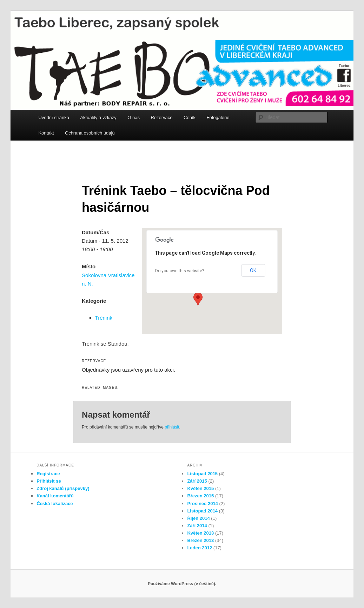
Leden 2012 (200, 548)
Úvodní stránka (54, 117)
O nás (134, 117)
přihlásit (172, 427)
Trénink (104, 318)
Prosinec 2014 (202, 504)
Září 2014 (197, 526)
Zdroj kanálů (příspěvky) (63, 488)
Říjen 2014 (198, 518)
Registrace (48, 474)
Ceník (190, 117)
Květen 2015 (200, 488)
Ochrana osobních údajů (90, 133)
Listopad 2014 (202, 511)
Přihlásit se (49, 481)
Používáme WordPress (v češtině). (182, 584)
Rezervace (161, 117)
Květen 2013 (200, 533)
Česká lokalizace (55, 504)
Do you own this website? (180, 271)
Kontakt (46, 133)
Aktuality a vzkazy (98, 117)
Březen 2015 (200, 496)
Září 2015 (197, 481)
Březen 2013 (200, 540)
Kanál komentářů (55, 496)
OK (253, 270)
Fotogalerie (218, 117)
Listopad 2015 (202, 474)
